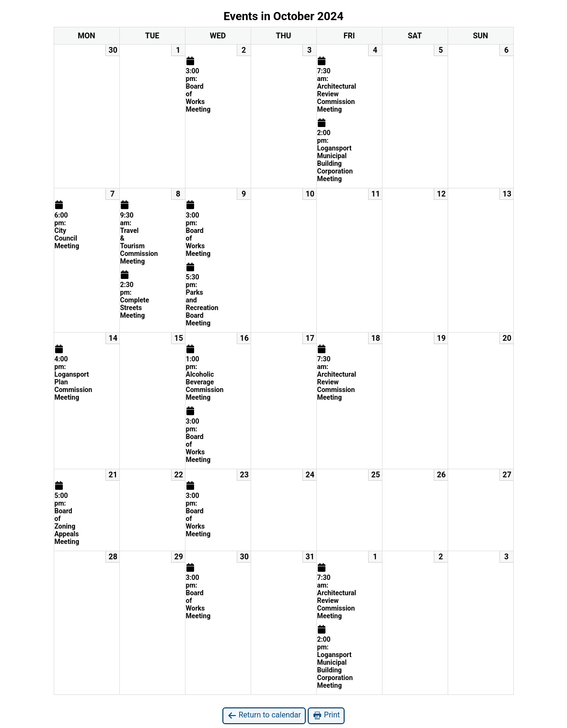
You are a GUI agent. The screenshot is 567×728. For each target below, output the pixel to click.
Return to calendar (264, 715)
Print (326, 715)
